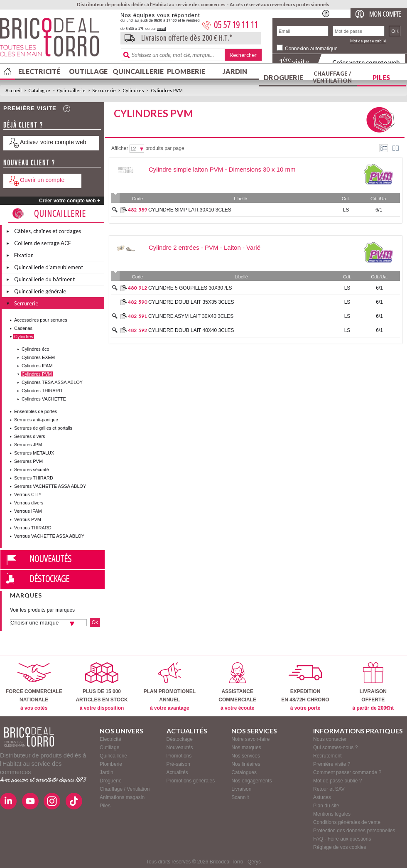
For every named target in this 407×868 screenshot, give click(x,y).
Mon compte (385, 14)
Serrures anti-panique (36, 420)
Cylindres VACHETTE (44, 399)
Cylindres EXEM (38, 357)
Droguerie (283, 77)
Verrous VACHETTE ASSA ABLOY (49, 536)
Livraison (241, 789)
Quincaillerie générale (40, 291)
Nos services (246, 756)
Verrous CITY (28, 494)
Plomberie (186, 71)
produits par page (165, 148)
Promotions (179, 756)
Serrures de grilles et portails (43, 428)
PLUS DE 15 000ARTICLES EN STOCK (102, 687)
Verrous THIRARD (33, 528)
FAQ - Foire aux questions (342, 839)
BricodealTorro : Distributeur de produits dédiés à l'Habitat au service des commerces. (57, 40)
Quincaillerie (137, 71)
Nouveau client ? (29, 163)
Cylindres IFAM (37, 366)
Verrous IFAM (28, 511)
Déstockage (49, 578)
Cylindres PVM (167, 90)
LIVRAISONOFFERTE (373, 687)
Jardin (235, 71)
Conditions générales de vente (347, 822)
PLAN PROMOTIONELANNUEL (170, 687)
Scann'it (240, 797)
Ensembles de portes (36, 411)
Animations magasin (122, 797)
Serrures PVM (28, 461)
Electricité (39, 71)
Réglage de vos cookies (340, 847)
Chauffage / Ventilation (332, 77)
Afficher (120, 148)
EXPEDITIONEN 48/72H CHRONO (305, 687)
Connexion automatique (311, 49)
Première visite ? (332, 764)
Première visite (30, 108)
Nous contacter (330, 739)
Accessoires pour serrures (41, 320)
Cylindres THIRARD (42, 391)
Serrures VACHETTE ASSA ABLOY (50, 486)
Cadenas (23, 328)
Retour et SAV (329, 789)
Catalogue (39, 90)
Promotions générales (191, 781)
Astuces (322, 797)
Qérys (254, 862)
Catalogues (244, 772)
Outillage (88, 71)
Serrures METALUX (34, 453)
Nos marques (246, 748)
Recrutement (327, 756)
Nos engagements (251, 781)
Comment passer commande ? (347, 772)
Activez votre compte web (53, 142)
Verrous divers (29, 503)
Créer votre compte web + (70, 201)
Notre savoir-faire (250, 739)
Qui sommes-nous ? (335, 748)
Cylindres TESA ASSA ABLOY (52, 382)
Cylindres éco (36, 349)
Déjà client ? (23, 125)
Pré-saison (178, 764)
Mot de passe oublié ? (337, 781)
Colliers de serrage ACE (43, 243)
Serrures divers (30, 436)
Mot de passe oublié (368, 41)
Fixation (24, 255)
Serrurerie (104, 90)
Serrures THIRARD (34, 478)
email (162, 29)
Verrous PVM (28, 519)
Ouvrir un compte (42, 180)
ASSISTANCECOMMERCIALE (237, 687)
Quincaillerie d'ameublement (49, 267)
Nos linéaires (246, 764)
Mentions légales (332, 814)
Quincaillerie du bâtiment (44, 279)
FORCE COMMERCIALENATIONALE (34, 687)
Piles (381, 77)
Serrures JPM (28, 445)
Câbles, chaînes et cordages (48, 231)
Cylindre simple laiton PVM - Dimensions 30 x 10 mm (222, 169)
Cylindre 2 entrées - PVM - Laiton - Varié (205, 247)
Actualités (177, 772)
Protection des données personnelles (354, 831)
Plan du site (326, 806)
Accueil (13, 90)
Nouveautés (50, 558)
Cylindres (133, 90)
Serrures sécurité (32, 470)
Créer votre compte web (366, 62)
